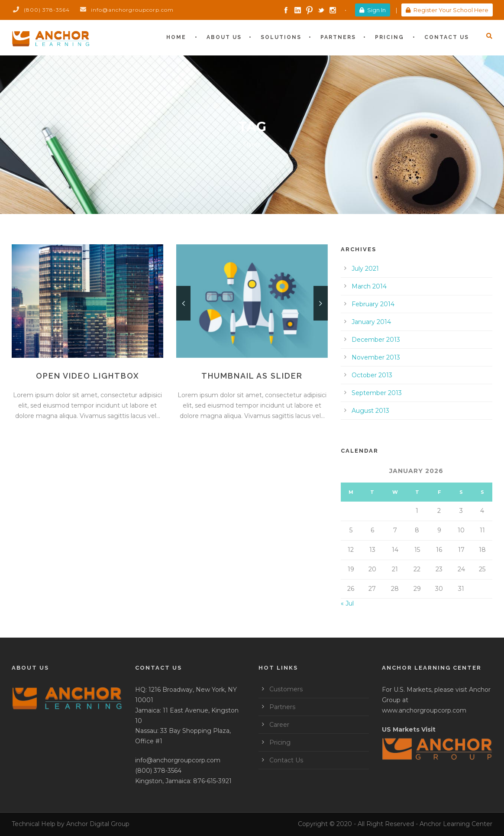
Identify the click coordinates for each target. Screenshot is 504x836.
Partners (338, 37)
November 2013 (376, 357)
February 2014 (373, 304)
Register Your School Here (447, 10)
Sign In (373, 10)
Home (176, 37)
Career (279, 725)
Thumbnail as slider (252, 376)
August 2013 (370, 411)
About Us (224, 37)
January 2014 (371, 322)
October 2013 (372, 375)
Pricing (389, 37)
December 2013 (376, 340)
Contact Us (447, 37)
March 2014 (369, 286)
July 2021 (365, 269)
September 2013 (377, 393)
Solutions (281, 37)
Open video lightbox (88, 376)
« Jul (347, 603)
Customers (286, 689)
